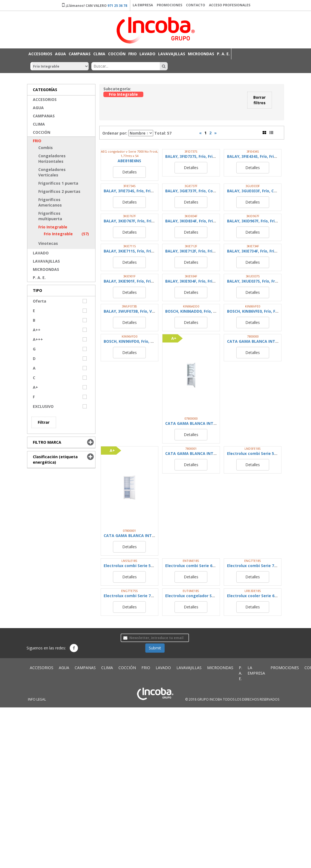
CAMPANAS (80, 54)
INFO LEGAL (37, 699)
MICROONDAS (201, 54)
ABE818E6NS (129, 161)
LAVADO (147, 54)
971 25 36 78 (117, 6)
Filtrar (44, 422)
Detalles (130, 172)
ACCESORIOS (40, 54)
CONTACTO (196, 5)
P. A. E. (223, 54)
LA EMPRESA (143, 5)
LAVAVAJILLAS (172, 54)
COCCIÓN (117, 54)
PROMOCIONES (169, 5)
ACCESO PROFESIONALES (230, 5)
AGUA (60, 54)
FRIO (133, 54)
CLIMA (99, 54)
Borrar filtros (259, 100)
